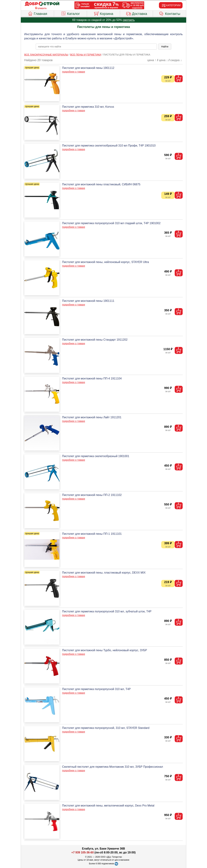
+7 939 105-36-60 (83, 852)
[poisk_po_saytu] (96, 47)
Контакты (170, 13)
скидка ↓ (176, 60)
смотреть (129, 20)
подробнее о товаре (74, 72)
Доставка (137, 13)
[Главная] (42, 4)
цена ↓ (163, 60)
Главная (37, 13)
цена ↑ (152, 60)
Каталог (70, 13)
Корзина (103, 13)
